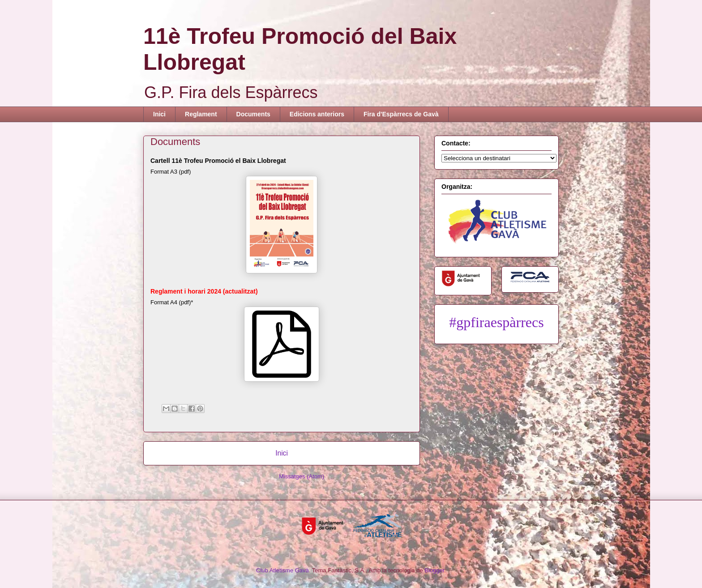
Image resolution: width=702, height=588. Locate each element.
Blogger (434, 570)
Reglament (201, 114)
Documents (253, 114)
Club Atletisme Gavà (283, 570)
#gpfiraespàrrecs (496, 322)
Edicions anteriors (317, 114)
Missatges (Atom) (302, 476)
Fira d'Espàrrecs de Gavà (401, 114)
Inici (159, 114)
